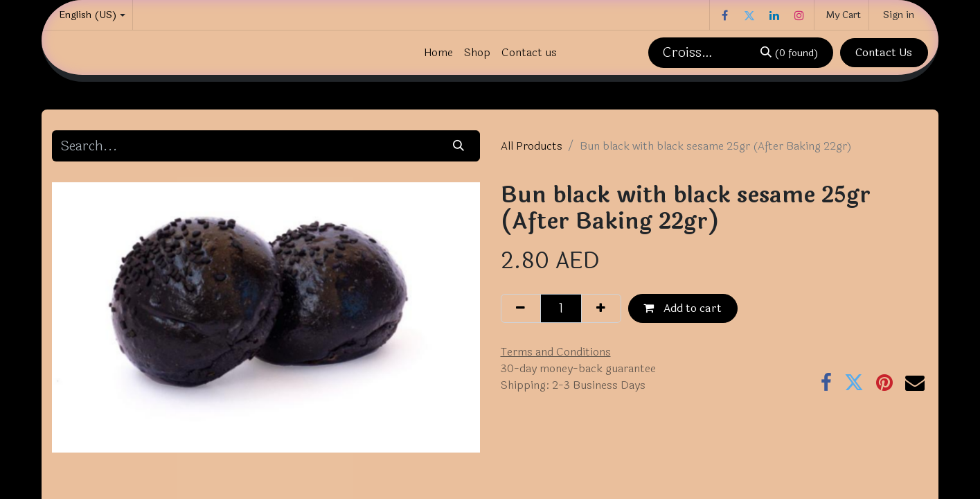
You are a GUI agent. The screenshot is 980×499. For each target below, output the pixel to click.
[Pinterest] (884, 383)
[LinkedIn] (774, 15)
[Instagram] (799, 15)
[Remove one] (521, 308)
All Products (532, 146)
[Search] (789, 53)
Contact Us (884, 52)
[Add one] (601, 308)
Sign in (899, 15)
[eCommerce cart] (841, 15)
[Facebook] (724, 15)
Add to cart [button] (683, 308)
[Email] (915, 383)
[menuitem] (438, 53)
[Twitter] (749, 15)
